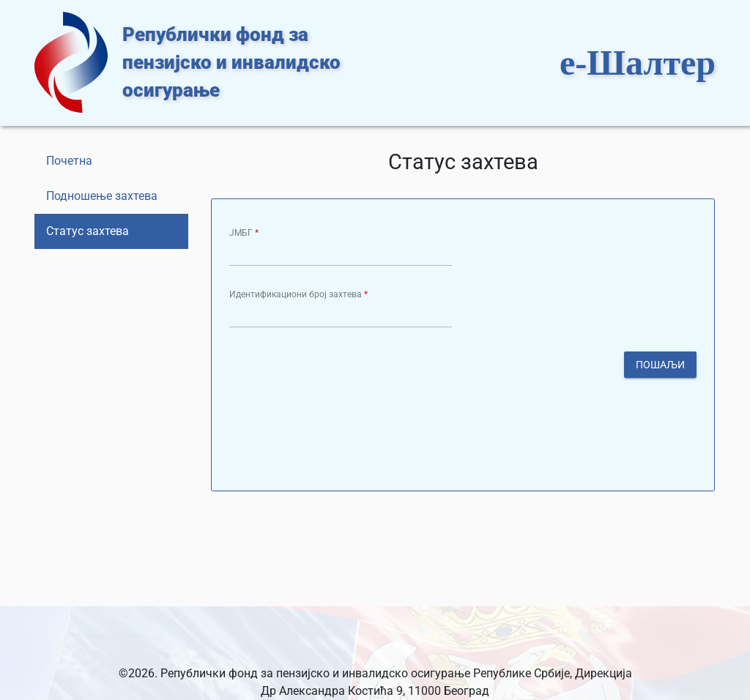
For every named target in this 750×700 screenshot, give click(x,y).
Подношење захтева (102, 196)
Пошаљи (660, 364)
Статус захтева (88, 231)
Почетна (69, 161)
